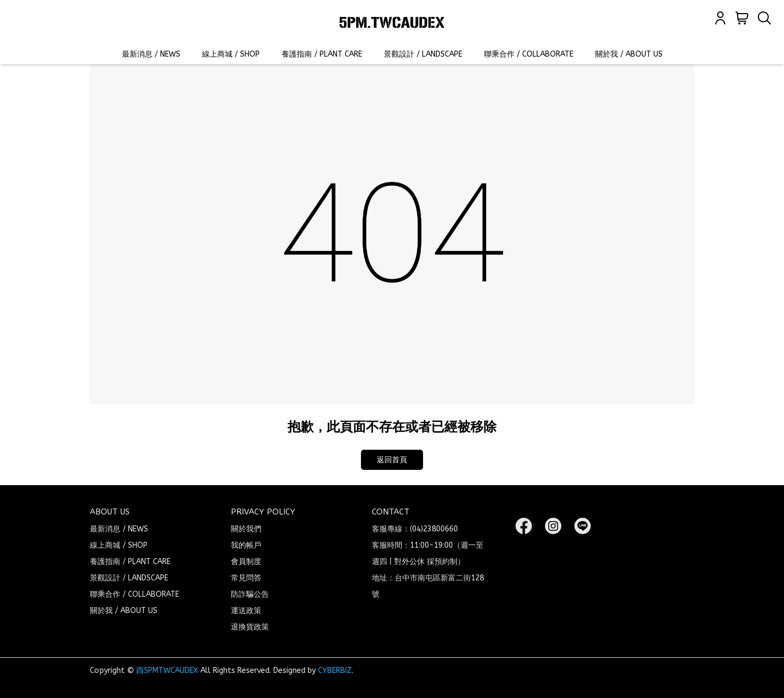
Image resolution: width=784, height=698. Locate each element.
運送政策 (246, 611)
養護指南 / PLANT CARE (322, 54)
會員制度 (246, 562)
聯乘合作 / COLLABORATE (529, 54)
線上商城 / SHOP (231, 54)
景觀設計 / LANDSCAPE (423, 54)
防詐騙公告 (250, 594)
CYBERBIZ (335, 671)
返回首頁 (392, 460)
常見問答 (246, 578)
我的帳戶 (246, 545)
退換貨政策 (250, 627)
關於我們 (246, 529)
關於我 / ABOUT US (629, 54)
